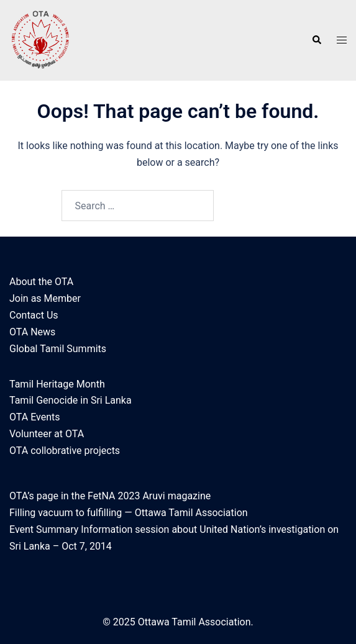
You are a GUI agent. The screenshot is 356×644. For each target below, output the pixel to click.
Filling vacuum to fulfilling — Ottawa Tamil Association (129, 513)
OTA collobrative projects (65, 451)
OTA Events (34, 417)
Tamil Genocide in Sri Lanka (71, 400)
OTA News (32, 332)
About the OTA (41, 282)
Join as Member (45, 298)
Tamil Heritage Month (57, 384)
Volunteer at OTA (47, 434)
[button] (316, 40)
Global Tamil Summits (58, 349)
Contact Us (34, 315)
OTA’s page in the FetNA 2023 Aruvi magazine (110, 496)
